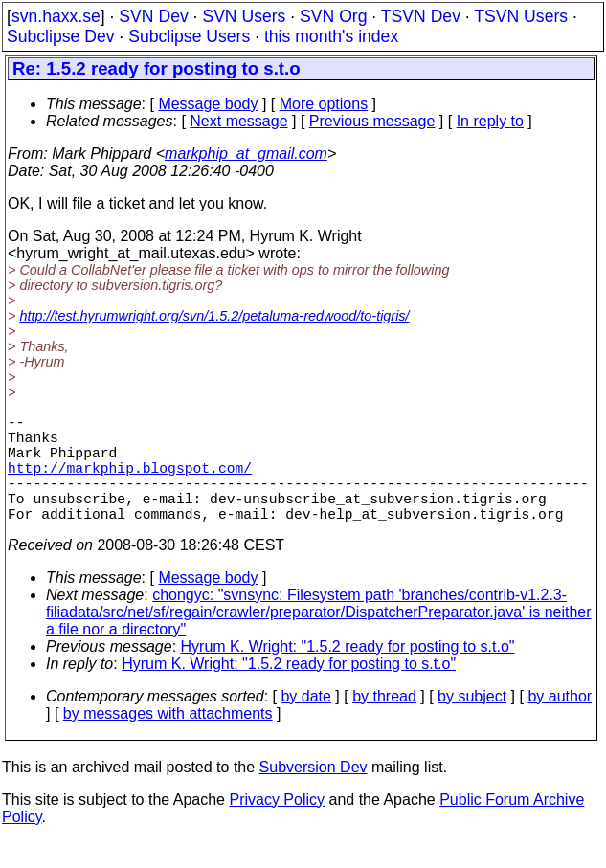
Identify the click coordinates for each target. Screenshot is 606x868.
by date (305, 723)
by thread (384, 723)
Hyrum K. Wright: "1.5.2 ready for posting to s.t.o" (348, 673)
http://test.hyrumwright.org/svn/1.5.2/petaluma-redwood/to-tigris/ (214, 316)
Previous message (372, 121)
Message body (208, 104)
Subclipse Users (189, 36)
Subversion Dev (314, 794)
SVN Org (333, 16)
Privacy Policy (277, 826)
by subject (472, 723)
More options (324, 104)
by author (560, 723)
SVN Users (244, 16)
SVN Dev (153, 16)
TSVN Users (521, 16)
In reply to (490, 121)
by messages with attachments (168, 740)
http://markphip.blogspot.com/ (130, 482)
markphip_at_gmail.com (246, 154)
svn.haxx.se (56, 16)
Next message (238, 121)
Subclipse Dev (60, 36)
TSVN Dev (421, 16)
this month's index (331, 36)
